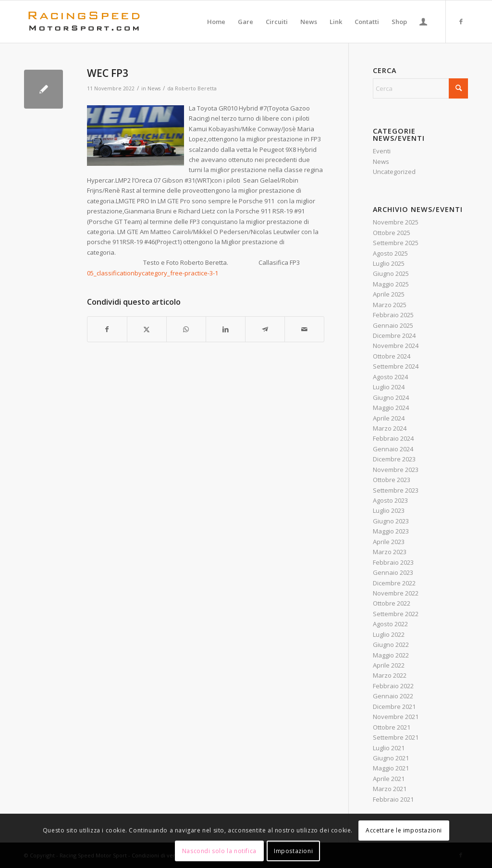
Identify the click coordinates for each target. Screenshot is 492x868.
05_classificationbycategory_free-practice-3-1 (153, 273)
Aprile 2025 (389, 294)
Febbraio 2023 (393, 562)
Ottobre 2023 (392, 480)
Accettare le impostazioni (404, 830)
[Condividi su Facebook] (107, 329)
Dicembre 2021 (394, 707)
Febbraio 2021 (393, 799)
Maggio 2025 (391, 284)
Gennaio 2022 (393, 696)
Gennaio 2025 (393, 325)
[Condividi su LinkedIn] (226, 329)
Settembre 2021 (396, 737)
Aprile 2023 (389, 542)
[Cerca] (420, 88)
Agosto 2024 (390, 377)
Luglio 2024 (389, 387)
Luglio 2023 (389, 510)
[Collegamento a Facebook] (461, 21)
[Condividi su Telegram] (265, 329)
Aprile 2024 (389, 418)
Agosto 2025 (390, 253)
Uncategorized (394, 172)
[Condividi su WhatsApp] (186, 329)
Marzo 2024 (390, 428)
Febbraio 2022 (393, 686)
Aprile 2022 (389, 665)
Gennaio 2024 (393, 449)
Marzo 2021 (390, 789)
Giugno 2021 (391, 758)
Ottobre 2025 (392, 233)
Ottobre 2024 (392, 356)
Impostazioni (293, 851)
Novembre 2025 (396, 222)
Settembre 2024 (396, 366)
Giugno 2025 (391, 273)
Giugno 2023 (391, 521)
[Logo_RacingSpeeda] (84, 22)
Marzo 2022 (390, 675)
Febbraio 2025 (393, 315)
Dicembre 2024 (394, 335)
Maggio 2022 (391, 655)
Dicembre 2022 (394, 583)
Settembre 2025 (396, 243)
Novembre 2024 (396, 346)
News (154, 88)
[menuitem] (216, 22)
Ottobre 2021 (392, 727)
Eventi (382, 151)
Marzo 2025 (390, 305)
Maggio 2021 (391, 768)
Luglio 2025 (389, 263)
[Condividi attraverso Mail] (304, 329)
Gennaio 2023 (393, 572)
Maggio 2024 (391, 408)
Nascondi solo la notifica (219, 851)
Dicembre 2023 (394, 459)
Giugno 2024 (391, 397)
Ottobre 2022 (392, 603)
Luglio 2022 (389, 634)
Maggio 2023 (391, 531)
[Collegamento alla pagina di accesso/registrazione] (423, 22)
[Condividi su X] (147, 329)
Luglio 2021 (389, 748)
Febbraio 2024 (393, 438)
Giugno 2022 (391, 645)
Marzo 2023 (390, 552)
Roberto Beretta (196, 88)
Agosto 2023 (390, 500)
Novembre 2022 (396, 593)
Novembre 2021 (396, 717)
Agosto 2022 (390, 624)
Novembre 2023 (396, 470)
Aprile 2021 (389, 779)
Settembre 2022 (396, 614)
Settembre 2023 (396, 490)
